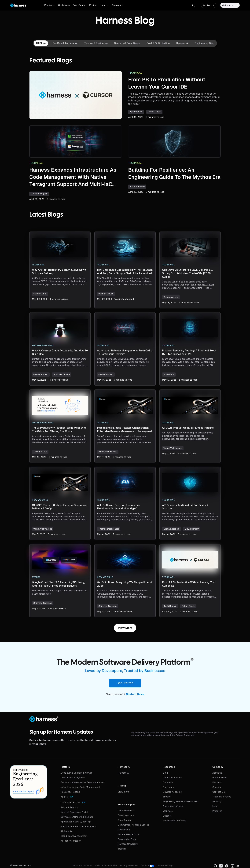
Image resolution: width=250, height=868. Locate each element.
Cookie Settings (165, 865)
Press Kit (217, 811)
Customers (64, 5)
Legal (215, 806)
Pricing (93, 5)
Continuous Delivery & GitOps (76, 773)
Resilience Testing (70, 792)
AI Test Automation (71, 841)
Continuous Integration (73, 778)
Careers (217, 787)
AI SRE (64, 797)
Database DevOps (70, 802)
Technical (135, 73)
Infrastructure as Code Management (80, 787)
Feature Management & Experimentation (82, 782)
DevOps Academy (172, 792)
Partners (217, 782)
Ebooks (167, 797)
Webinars (168, 811)
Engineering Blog (127, 839)
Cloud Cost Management (74, 836)
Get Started (125, 683)
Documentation (126, 811)
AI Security (66, 831)
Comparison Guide (173, 778)
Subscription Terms (83, 865)
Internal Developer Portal (74, 812)
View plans (124, 792)
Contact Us (219, 792)
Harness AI (124, 773)
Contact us (209, 5)
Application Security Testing (76, 822)
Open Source (79, 5)
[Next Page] (125, 628)
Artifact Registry (70, 807)
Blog (165, 773)
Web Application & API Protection (78, 826)
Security (217, 801)
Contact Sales (135, 694)
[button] (50, 5)
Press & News (220, 778)
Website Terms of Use (106, 865)
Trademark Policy (222, 797)
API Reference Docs (129, 834)
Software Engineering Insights (77, 817)
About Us (217, 773)
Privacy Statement (129, 865)
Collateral (168, 782)
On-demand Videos (173, 806)
